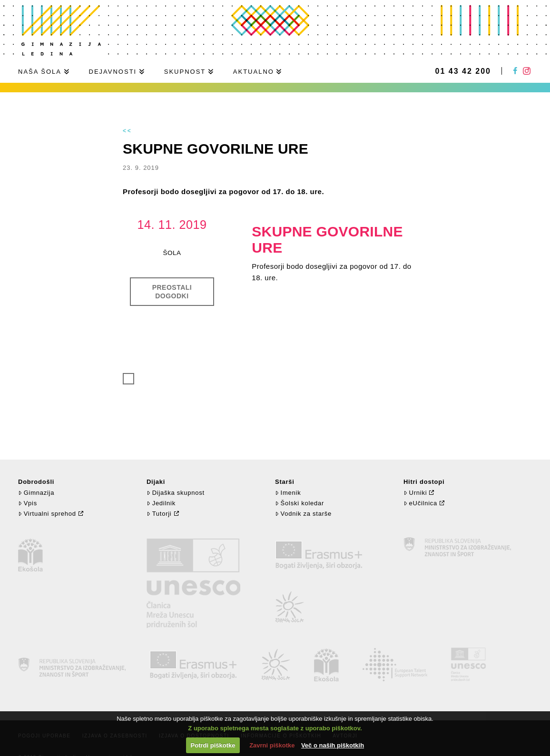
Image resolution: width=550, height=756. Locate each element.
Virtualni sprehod (47, 514)
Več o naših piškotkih (333, 745)
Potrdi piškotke (213, 745)
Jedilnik (161, 503)
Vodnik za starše (303, 514)
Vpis (28, 503)
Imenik (288, 493)
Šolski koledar (300, 503)
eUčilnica (420, 503)
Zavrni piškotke (272, 745)
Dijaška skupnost (176, 493)
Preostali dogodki (172, 292)
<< (128, 131)
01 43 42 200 (463, 71)
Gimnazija (36, 493)
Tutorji (159, 514)
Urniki (415, 493)
